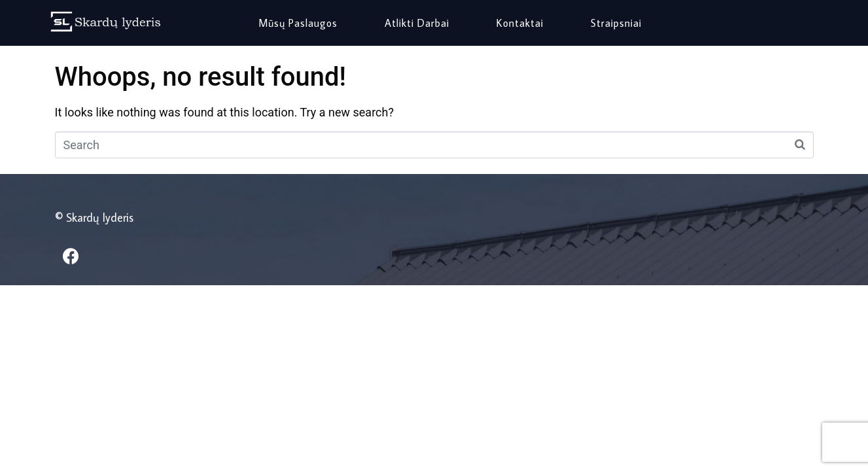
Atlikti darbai (417, 23)
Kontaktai (520, 23)
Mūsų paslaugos (298, 23)
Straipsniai (616, 23)
